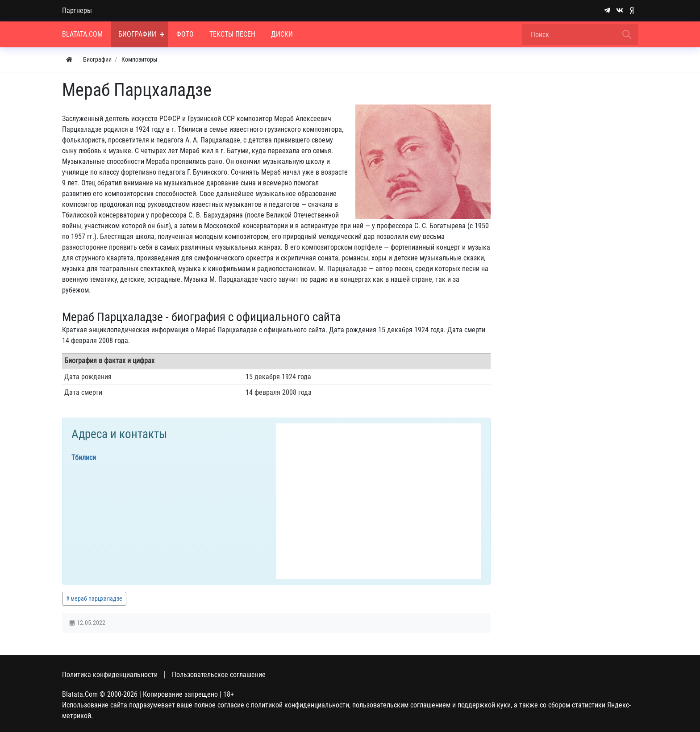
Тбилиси (84, 458)
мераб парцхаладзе (96, 598)
